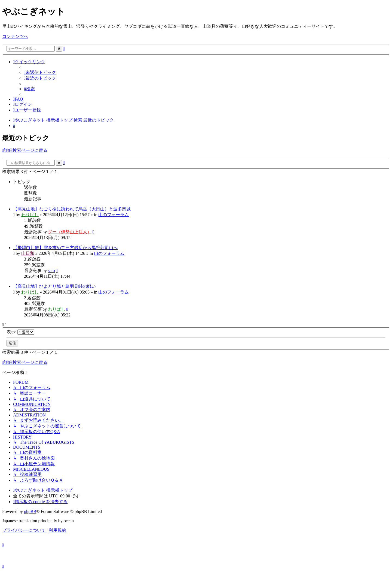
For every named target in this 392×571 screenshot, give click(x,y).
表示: (20, 332)
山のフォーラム (114, 215)
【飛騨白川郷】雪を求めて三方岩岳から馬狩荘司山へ (65, 248)
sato (51, 271)
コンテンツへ (15, 36)
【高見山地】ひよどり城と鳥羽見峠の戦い (54, 286)
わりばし (30, 215)
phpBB (30, 511)
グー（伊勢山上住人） (70, 232)
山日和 (28, 253)
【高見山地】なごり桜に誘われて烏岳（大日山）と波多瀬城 (72, 209)
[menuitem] (40, 72)
